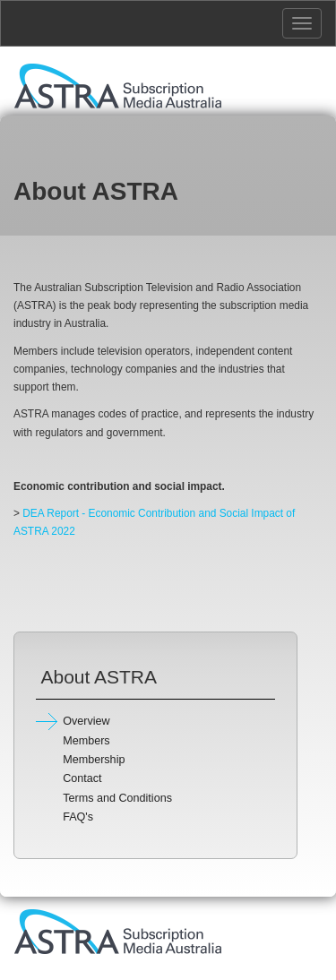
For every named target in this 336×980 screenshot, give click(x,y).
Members (86, 741)
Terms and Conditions (117, 798)
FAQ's (78, 817)
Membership (94, 760)
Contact (82, 778)
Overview (86, 721)
